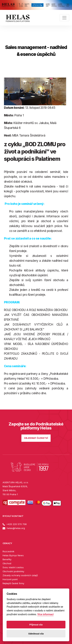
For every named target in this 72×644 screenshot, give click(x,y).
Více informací (45, 614)
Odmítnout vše (36, 634)
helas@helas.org (14, 528)
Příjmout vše (36, 625)
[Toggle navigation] (64, 18)
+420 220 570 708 (15, 524)
